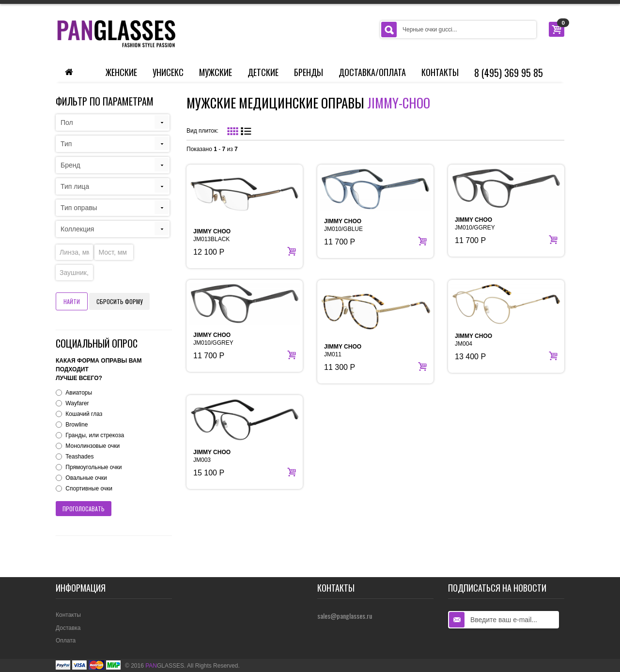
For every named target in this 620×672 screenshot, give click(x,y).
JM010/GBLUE (343, 225)
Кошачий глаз (84, 414)
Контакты (440, 72)
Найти (72, 301)
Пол (67, 122)
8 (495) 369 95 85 (509, 73)
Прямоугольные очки (93, 467)
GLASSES (165, 666)
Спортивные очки (89, 489)
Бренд (70, 165)
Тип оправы (79, 208)
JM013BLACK (212, 235)
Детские (263, 72)
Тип (66, 144)
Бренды (309, 72)
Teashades (79, 457)
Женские (121, 72)
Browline (77, 425)
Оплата (66, 641)
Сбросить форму (119, 301)
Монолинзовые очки (93, 446)
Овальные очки (86, 478)
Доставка (68, 628)
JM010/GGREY (475, 224)
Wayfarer (77, 403)
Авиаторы (79, 393)
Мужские (216, 72)
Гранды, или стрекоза (95, 435)
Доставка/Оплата (372, 72)
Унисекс (168, 72)
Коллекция (77, 229)
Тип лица (75, 186)
